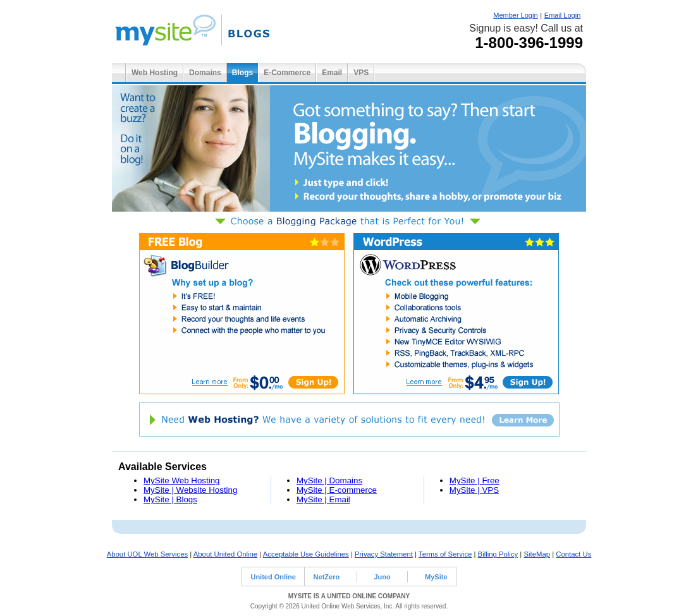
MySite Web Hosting (182, 480)
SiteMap (537, 554)
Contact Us (573, 554)
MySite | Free (475, 480)
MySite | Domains (329, 480)
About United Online (225, 554)
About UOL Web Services (147, 554)
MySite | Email (323, 499)
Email (332, 73)
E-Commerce (287, 73)
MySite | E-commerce (337, 490)
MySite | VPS (474, 490)
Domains (205, 73)
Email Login (562, 15)
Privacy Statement (384, 554)
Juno (382, 577)
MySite (436, 577)
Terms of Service (445, 554)
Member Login (515, 15)
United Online (273, 577)
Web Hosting (155, 73)
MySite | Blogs (170, 499)
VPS (361, 73)
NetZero (327, 577)
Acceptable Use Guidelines (306, 554)
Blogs (242, 73)
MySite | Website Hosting (190, 490)
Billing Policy (498, 554)
